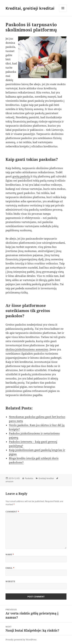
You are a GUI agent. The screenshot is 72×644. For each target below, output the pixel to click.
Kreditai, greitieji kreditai (30, 8)
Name (10, 554)
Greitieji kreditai (46, 478)
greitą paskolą (21, 176)
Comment (12, 512)
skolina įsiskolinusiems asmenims (27, 349)
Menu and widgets (63, 12)
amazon (9, 481)
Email (10, 568)
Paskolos (29, 478)
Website (10, 581)
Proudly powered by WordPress (21, 640)
